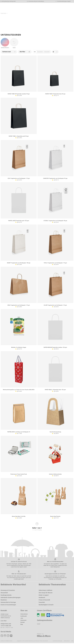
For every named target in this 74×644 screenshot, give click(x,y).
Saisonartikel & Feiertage (8, 603)
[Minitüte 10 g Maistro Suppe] (19, 330)
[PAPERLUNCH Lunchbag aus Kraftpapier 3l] (19, 415)
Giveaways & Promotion (8, 591)
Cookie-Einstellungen (58, 642)
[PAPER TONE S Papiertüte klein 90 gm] (55, 77)
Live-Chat (4, 622)
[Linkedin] (8, 637)
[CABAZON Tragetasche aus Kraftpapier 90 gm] (55, 161)
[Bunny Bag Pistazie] (55, 499)
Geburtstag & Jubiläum (46, 591)
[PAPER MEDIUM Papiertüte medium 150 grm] (55, 330)
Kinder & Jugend (44, 596)
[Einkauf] (57, 53)
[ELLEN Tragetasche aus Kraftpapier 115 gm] (55, 288)
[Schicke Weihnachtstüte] (55, 457)
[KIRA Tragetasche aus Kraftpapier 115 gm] (19, 288)
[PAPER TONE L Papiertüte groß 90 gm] (19, 119)
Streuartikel (4, 594)
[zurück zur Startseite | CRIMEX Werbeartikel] (8, 6)
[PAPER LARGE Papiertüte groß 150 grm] (19, 204)
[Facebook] (2, 637)
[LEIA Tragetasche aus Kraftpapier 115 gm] (19, 161)
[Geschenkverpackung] (55, 415)
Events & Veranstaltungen (8, 606)
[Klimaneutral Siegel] (56, 616)
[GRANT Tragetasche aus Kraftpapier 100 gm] (19, 246)
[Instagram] (5, 637)
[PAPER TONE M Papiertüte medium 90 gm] (19, 77)
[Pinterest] (11, 637)
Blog (22, 625)
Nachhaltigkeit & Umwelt (46, 606)
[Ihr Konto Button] (59, 6)
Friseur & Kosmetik (44, 601)
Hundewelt (42, 598)
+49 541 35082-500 (6, 627)
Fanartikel (42, 603)
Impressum (23, 621)
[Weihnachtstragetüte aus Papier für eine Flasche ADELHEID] (19, 373)
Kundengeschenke (6, 596)
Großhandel (24, 617)
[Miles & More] (44, 636)
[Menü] (71, 6)
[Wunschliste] (63, 6)
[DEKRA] (38, 616)
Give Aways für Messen (46, 594)
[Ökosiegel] (43, 616)
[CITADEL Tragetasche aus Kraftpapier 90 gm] (55, 204)
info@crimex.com (6, 625)
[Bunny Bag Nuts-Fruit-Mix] (19, 499)
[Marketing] (53, 53)
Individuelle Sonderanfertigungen (11, 598)
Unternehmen (24, 615)
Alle (35, 53)
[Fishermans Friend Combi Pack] (19, 457)
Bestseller (47, 53)
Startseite (3, 14)
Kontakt (23, 623)
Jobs (22, 619)
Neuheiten (40, 53)
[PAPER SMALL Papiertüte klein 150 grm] (55, 373)
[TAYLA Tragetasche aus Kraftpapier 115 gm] (55, 246)
